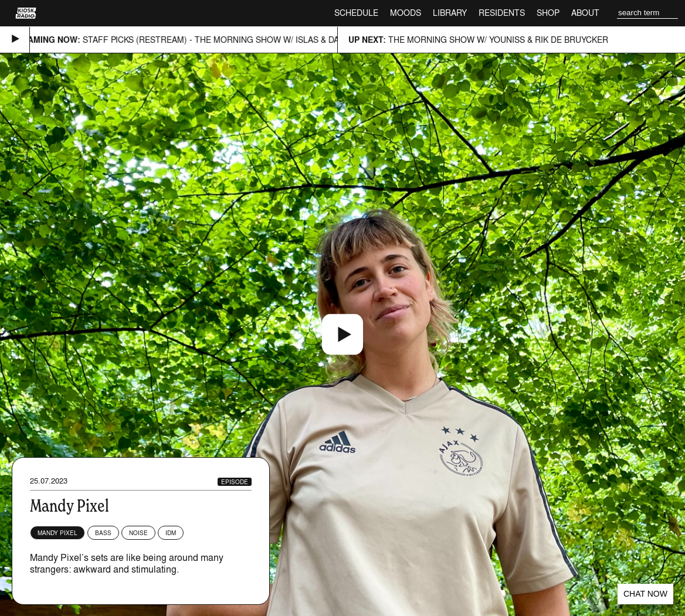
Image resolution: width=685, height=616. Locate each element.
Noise (138, 533)
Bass (103, 533)
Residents (502, 13)
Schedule (356, 13)
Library (450, 13)
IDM (171, 533)
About (585, 13)
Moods (406, 13)
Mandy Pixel (57, 533)
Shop (548, 13)
